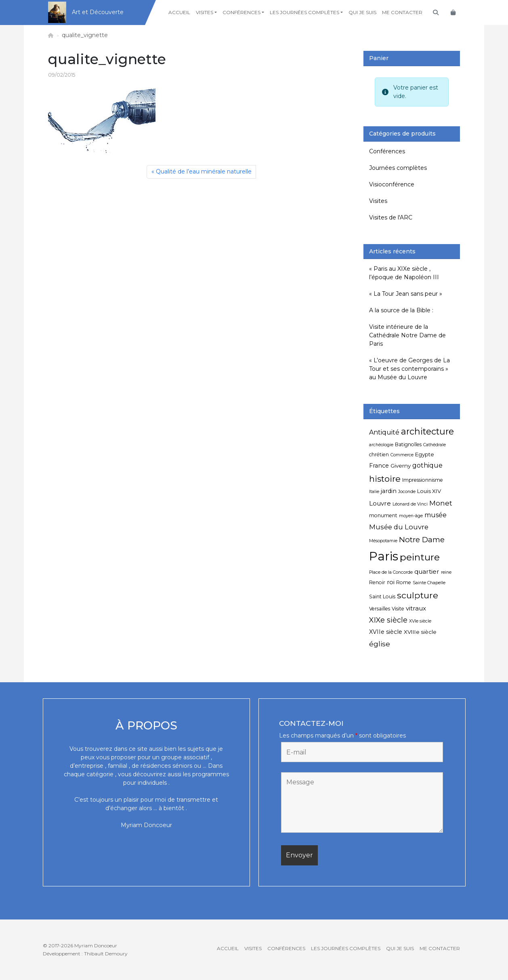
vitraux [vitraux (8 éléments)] (416, 608)
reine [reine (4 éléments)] (446, 572)
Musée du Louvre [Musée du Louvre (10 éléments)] (399, 527)
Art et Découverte (98, 12)
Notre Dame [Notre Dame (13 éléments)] (422, 540)
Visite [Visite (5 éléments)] (398, 609)
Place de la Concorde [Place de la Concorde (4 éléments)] (391, 572)
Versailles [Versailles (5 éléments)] (380, 609)
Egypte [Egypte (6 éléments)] (425, 454)
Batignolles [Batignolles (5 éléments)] (408, 444)
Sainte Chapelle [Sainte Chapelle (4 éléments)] (429, 583)
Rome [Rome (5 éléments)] (404, 582)
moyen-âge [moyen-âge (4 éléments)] (411, 516)
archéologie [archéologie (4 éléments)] (381, 445)
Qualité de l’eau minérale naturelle (204, 171)
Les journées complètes (304, 12)
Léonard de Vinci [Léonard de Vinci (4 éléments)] (410, 504)
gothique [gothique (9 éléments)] (427, 465)
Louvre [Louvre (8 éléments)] (380, 503)
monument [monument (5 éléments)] (383, 515)
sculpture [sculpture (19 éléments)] (418, 595)
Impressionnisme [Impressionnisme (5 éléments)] (423, 480)
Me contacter (402, 12)
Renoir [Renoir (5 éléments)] (377, 582)
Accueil (179, 12)
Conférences (241, 12)
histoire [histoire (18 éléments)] (385, 479)
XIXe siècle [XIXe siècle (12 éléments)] (388, 620)
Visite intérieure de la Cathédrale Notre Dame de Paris (407, 335)
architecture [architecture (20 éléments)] (427, 431)
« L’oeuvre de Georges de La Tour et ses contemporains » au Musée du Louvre (409, 369)
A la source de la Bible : (401, 310)
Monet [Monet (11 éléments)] (441, 503)
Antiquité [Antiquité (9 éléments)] (384, 432)
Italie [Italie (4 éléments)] (374, 492)
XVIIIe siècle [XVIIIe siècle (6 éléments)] (420, 632)
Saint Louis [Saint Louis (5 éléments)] (382, 597)
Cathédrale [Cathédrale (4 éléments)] (435, 445)
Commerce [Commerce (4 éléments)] (402, 455)
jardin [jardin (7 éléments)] (389, 491)
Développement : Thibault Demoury (85, 954)
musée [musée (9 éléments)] (436, 515)
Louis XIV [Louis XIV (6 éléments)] (429, 491)
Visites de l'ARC (391, 217)
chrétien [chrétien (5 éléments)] (379, 454)
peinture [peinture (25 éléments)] (420, 557)
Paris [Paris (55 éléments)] (384, 556)
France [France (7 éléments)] (379, 466)
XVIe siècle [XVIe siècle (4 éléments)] (420, 621)
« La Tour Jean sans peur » (406, 294)
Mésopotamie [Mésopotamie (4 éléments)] (383, 541)
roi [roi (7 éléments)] (391, 582)
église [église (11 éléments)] (380, 644)
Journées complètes (398, 168)
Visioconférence (392, 184)
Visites (205, 12)
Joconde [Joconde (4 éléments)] (407, 492)
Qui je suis (362, 12)
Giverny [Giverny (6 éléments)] (401, 466)
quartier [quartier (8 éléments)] (427, 571)
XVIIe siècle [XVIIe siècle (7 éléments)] (386, 632)
